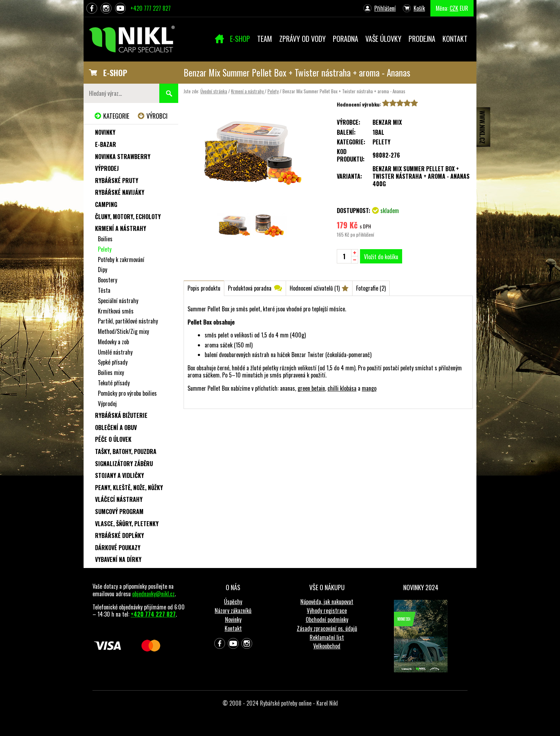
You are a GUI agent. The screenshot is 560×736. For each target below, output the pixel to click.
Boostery (107, 280)
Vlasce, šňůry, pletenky (127, 524)
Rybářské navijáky (120, 192)
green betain (311, 388)
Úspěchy (233, 602)
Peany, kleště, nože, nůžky (129, 488)
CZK (454, 8)
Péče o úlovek (113, 439)
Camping (106, 204)
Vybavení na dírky (118, 559)
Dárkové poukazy (118, 548)
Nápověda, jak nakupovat (327, 602)
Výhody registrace (327, 611)
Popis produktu (204, 288)
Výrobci (157, 116)
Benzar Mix (387, 122)
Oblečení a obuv (116, 428)
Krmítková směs (116, 311)
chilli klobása (342, 388)
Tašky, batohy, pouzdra (126, 451)
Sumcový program (119, 512)
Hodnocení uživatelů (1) (315, 288)
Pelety (273, 91)
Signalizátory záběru (124, 464)
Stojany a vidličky (119, 475)
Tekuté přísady (114, 383)
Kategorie (116, 116)
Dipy (102, 270)
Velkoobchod (327, 646)
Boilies (105, 239)
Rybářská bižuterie (121, 415)
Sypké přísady (113, 362)
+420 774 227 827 (153, 614)
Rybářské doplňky (119, 535)
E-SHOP (115, 73)
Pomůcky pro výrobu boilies (127, 393)
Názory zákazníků (233, 611)
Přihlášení (385, 8)
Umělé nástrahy (115, 352)
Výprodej (107, 168)
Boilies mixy (111, 372)
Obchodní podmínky (327, 619)
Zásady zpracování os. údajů (327, 628)
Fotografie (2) (371, 288)
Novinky (105, 132)
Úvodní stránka (214, 91)
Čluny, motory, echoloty (128, 217)
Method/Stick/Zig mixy (123, 331)
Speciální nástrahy (118, 301)
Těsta (104, 290)
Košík (419, 8)
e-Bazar (106, 144)
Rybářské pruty (117, 181)
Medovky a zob (113, 342)
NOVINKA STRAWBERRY (123, 157)
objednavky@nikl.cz (153, 594)
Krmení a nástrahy (248, 91)
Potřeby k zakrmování (121, 260)
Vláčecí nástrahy (119, 499)
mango (369, 388)
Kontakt (233, 628)
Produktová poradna (250, 288)
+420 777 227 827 (151, 8)
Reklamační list (327, 637)
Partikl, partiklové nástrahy (128, 321)
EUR (464, 8)
